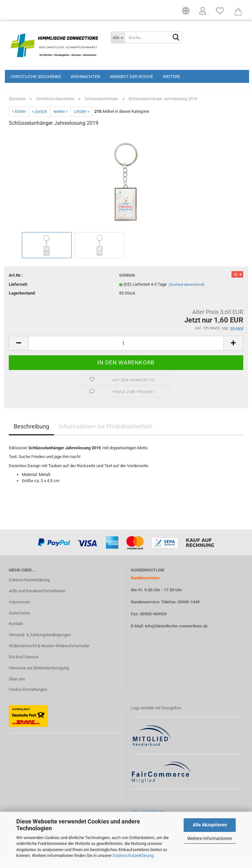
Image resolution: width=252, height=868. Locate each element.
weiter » (61, 118)
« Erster (19, 118)
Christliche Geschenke (36, 77)
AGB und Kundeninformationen (37, 597)
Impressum (19, 608)
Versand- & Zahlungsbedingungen (40, 642)
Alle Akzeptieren (210, 825)
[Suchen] (176, 38)
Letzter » (82, 118)
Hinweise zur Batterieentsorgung (39, 674)
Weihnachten (85, 77)
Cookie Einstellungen (28, 696)
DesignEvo (171, 714)
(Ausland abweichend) (187, 291)
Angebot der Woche (131, 77)
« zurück (40, 118)
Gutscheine (19, 619)
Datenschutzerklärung (133, 855)
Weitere (171, 77)
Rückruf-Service (24, 663)
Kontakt (16, 631)
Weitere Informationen (210, 838)
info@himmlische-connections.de (176, 633)
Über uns (17, 685)
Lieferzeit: (18, 291)
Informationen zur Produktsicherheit (105, 433)
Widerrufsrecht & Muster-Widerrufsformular (49, 652)
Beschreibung (31, 433)
